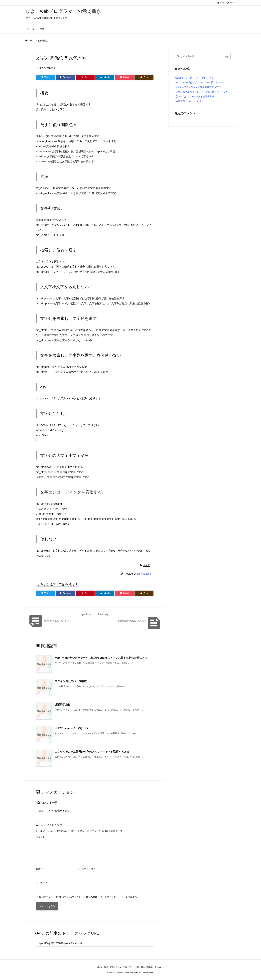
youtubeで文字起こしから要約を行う (194, 78)
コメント (40, 837)
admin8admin (145, 574)
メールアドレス (86, 869)
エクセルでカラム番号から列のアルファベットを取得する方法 (92, 752)
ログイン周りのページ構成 (71, 681)
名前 (39, 869)
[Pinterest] (85, 77)
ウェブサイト (43, 883)
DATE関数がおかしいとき (188, 101)
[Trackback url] (95, 943)
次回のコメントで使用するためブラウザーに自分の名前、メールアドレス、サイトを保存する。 (89, 897)
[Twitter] (45, 77)
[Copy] (144, 77)
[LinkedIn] (105, 77)
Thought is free (147, 972)
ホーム (31, 41)
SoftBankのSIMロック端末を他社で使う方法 (198, 87)
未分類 (44, 41)
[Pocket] (124, 77)
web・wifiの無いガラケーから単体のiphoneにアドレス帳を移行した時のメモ (101, 658)
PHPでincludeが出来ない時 (71, 728)
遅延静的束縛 (63, 705)
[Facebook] (65, 77)
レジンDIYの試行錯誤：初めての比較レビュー (199, 82)
